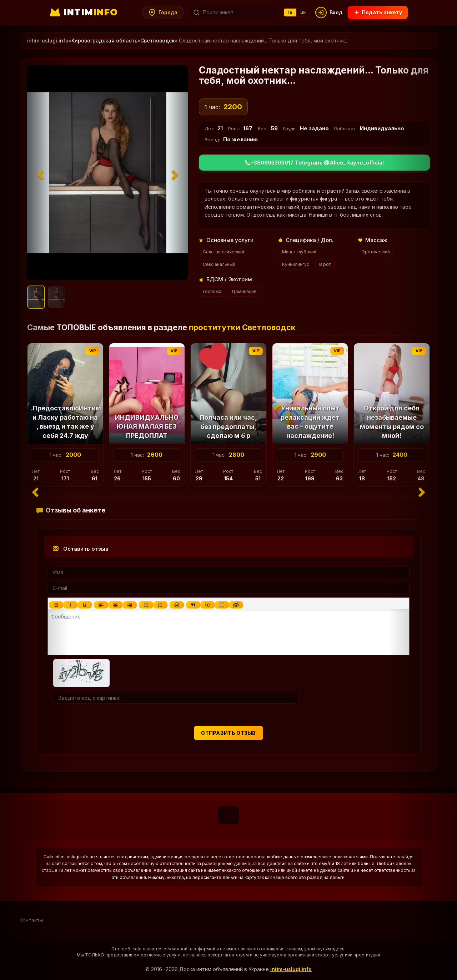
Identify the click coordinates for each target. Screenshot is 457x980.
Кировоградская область (104, 41)
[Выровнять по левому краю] (101, 605)
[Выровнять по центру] (115, 605)
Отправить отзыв (228, 733)
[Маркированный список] (146, 605)
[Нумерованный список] (160, 605)
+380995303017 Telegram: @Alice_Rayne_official (314, 163)
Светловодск (157, 41)
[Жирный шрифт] (56, 605)
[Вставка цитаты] (193, 605)
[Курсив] (70, 605)
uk (303, 12)
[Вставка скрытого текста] (236, 605)
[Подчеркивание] (85, 605)
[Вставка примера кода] (207, 605)
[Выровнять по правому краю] (130, 605)
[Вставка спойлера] (222, 605)
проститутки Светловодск (242, 327)
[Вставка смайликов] (177, 605)
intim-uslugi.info (291, 969)
